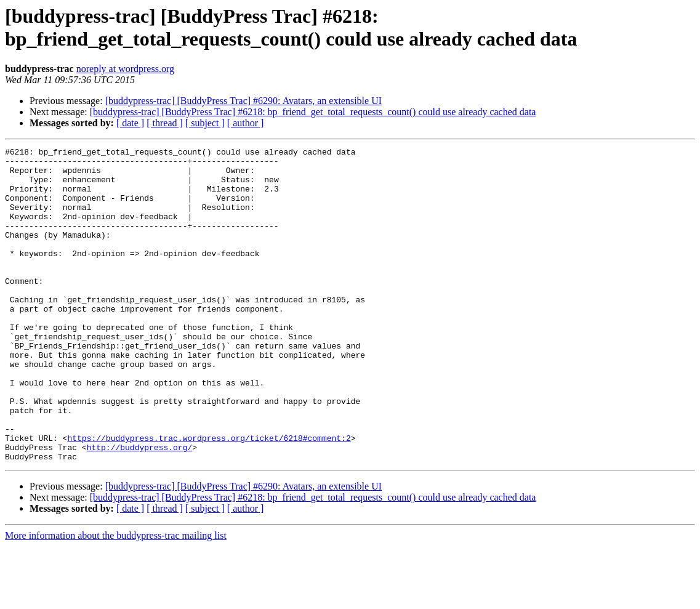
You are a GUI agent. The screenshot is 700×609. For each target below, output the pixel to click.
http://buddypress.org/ (140, 508)
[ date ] (130, 123)
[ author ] (246, 123)
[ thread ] (165, 123)
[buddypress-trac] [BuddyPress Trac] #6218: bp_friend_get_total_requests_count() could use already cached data (313, 112)
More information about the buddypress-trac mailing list (116, 598)
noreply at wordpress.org (125, 69)
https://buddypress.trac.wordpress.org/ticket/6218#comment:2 (209, 497)
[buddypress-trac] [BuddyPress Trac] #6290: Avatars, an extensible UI (243, 101)
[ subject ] (205, 123)
